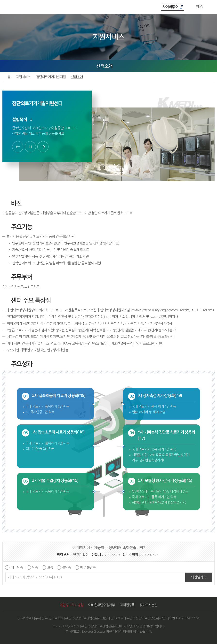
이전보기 (18, 147)
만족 (35, 567)
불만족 (67, 567)
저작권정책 (127, 605)
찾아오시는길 (149, 605)
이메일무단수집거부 (102, 605)
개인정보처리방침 (72, 605)
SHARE (211, 66)
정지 (30, 147)
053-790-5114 (189, 618)
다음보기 (43, 147)
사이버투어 (170, 7)
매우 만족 (17, 567)
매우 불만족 (88, 567)
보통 (50, 567)
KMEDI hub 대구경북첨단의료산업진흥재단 (19, 7)
